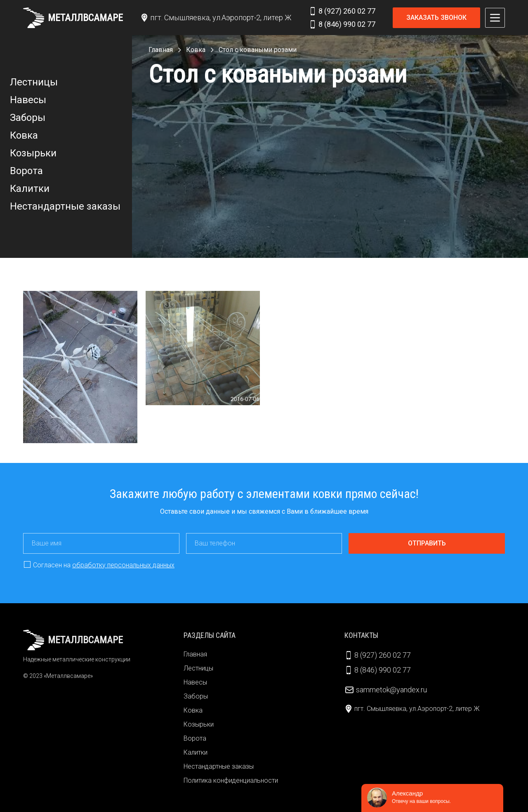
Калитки (30, 189)
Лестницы (34, 82)
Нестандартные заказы (65, 206)
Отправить (427, 543)
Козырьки (33, 153)
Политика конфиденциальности (231, 780)
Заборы (28, 118)
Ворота (26, 171)
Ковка (24, 135)
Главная (195, 654)
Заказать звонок (436, 18)
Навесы (28, 100)
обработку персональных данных (123, 565)
